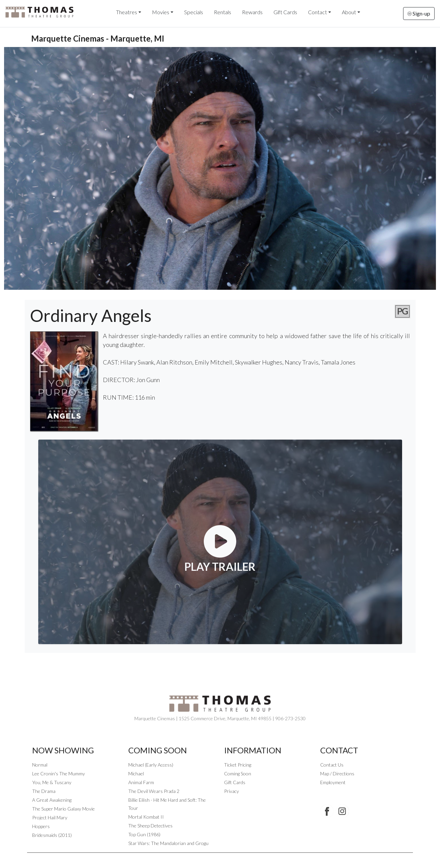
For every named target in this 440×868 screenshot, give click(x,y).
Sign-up (419, 13)
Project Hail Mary (50, 817)
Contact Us (332, 765)
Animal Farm (141, 782)
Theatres (127, 12)
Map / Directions (337, 773)
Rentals (223, 12)
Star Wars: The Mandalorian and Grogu (168, 843)
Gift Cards (285, 12)
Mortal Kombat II (146, 817)
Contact (317, 12)
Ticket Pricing (238, 765)
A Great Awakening (52, 800)
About (349, 12)
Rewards (252, 12)
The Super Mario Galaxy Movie (63, 809)
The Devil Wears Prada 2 (154, 791)
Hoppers (41, 826)
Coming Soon (238, 773)
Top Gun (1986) (144, 834)
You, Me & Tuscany (52, 782)
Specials (194, 12)
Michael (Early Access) (151, 765)
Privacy (232, 791)
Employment (333, 782)
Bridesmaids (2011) (52, 835)
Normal (40, 765)
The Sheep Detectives (150, 826)
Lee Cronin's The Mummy (59, 773)
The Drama (44, 791)
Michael (136, 773)
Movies (161, 12)
